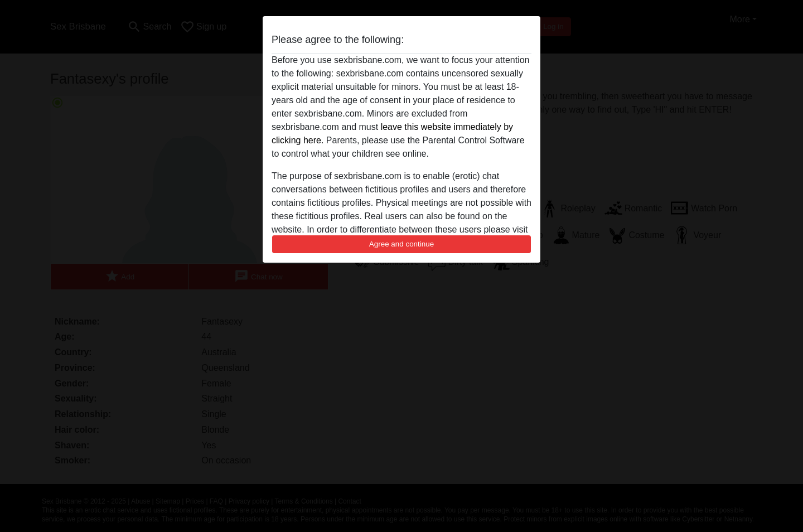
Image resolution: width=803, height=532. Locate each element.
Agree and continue (401, 244)
